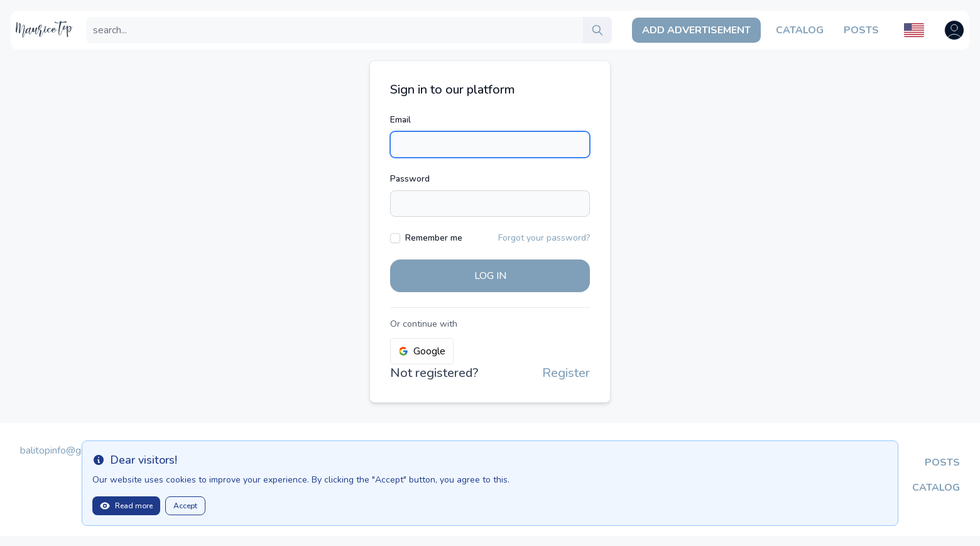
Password (410, 179)
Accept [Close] (185, 506)
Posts (861, 30)
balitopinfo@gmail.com (69, 450)
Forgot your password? (544, 238)
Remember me (434, 238)
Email (400, 120)
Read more (126, 506)
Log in (490, 276)
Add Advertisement (696, 30)
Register (566, 373)
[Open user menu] (954, 30)
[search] (597, 30)
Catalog (800, 30)
